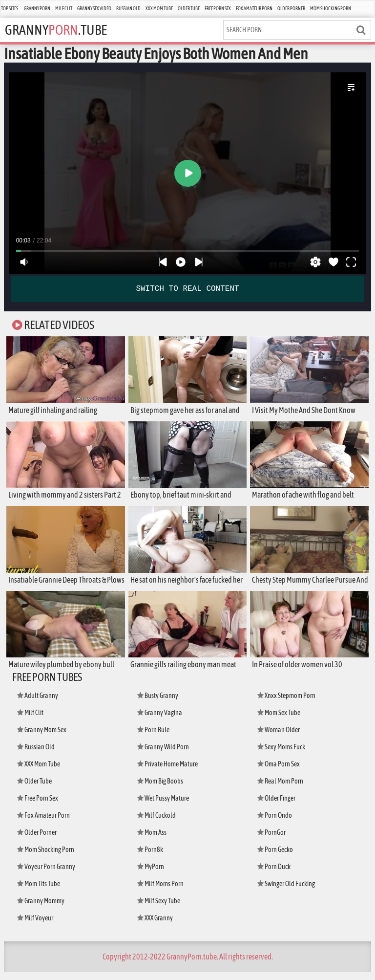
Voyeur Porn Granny (47, 875)
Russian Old (128, 9)
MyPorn (151, 875)
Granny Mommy (42, 909)
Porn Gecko (276, 858)
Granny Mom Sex (43, 738)
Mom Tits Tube (40, 892)
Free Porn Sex (218, 9)
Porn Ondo (275, 823)
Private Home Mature (169, 772)
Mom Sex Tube (280, 721)
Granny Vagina (160, 721)
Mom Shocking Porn (331, 9)
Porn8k (151, 858)
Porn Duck (275, 875)
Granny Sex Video (94, 9)
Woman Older (280, 738)
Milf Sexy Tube (160, 909)
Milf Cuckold (158, 823)
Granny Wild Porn (164, 755)
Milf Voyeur (36, 926)
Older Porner (291, 9)
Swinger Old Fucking (288, 892)
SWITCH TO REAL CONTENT (187, 289)
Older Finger (277, 806)
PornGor (272, 840)
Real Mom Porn (281, 789)
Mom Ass (153, 840)
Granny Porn (37, 9)
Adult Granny (38, 704)
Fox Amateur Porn (254, 9)
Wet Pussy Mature (164, 806)
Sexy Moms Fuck (283, 755)
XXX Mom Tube (159, 9)
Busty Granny (158, 704)
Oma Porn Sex (280, 772)
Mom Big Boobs (161, 789)
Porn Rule (154, 738)
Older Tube (189, 9)
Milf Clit (64, 9)
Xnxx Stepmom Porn (288, 704)
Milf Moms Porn (161, 892)
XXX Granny (156, 926)
